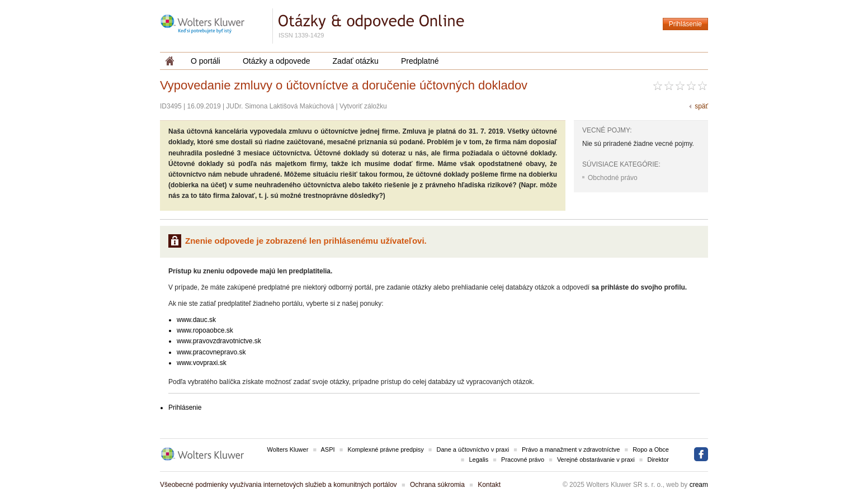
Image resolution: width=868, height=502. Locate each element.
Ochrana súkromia (437, 485)
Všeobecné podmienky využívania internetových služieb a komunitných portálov (279, 485)
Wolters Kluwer (288, 449)
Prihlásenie (685, 24)
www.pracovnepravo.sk (211, 352)
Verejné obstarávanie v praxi (596, 460)
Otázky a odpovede (277, 61)
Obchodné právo (613, 178)
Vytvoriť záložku (363, 106)
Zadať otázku (356, 61)
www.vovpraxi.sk (202, 363)
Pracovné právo (523, 460)
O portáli (206, 61)
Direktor (658, 460)
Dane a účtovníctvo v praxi (473, 449)
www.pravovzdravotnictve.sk (219, 341)
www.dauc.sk (196, 320)
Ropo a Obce (651, 449)
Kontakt (489, 485)
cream (699, 485)
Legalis (478, 460)
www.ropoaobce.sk (205, 330)
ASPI (328, 449)
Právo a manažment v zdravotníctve (571, 449)
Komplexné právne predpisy (385, 449)
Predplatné (420, 61)
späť (701, 106)
